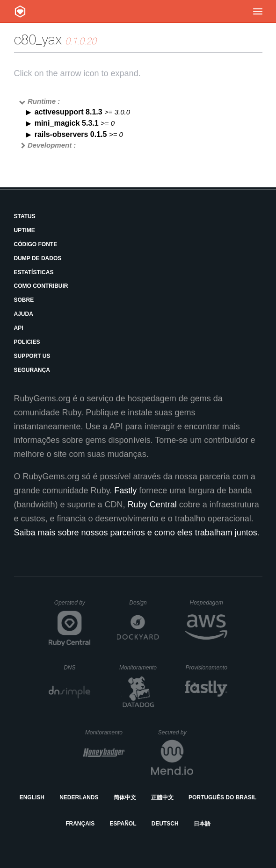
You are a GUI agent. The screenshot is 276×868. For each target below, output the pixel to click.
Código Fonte (36, 244)
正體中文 (162, 797)
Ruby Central (152, 505)
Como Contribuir (41, 286)
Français (80, 824)
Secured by (176, 733)
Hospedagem (208, 603)
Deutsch (165, 824)
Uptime (25, 230)
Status (25, 216)
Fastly (125, 491)
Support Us (32, 356)
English (32, 797)
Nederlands (79, 797)
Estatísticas (34, 272)
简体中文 (125, 797)
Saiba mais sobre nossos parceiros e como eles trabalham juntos (136, 533)
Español (123, 824)
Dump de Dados (38, 258)
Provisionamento (206, 668)
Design (144, 603)
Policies (27, 342)
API (19, 328)
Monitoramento (139, 668)
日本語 (202, 824)
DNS (77, 668)
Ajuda (24, 314)
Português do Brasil (222, 797)
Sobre (24, 300)
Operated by (73, 606)
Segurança (32, 370)
